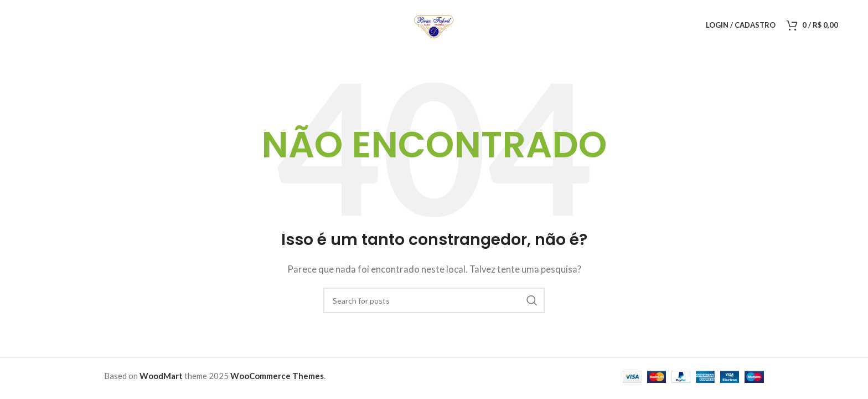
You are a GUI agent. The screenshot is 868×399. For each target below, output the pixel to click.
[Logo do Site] (434, 24)
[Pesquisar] (434, 300)
